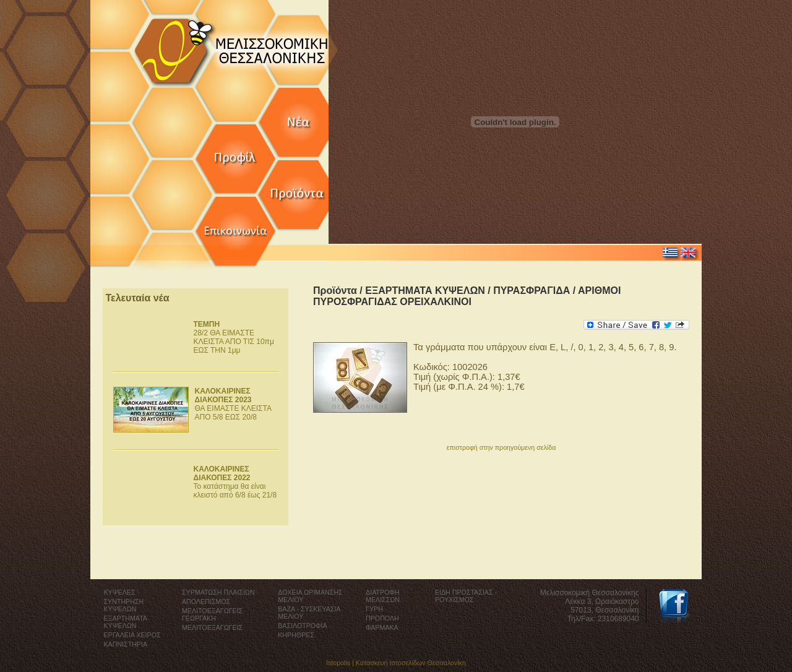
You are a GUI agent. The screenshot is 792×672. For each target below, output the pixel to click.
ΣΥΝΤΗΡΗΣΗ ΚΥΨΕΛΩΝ (124, 605)
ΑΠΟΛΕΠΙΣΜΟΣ (206, 601)
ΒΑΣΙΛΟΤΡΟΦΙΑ (302, 626)
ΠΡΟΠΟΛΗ (382, 618)
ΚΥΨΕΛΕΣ (120, 592)
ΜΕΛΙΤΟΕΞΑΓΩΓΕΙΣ (212, 627)
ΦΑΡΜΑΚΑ (382, 627)
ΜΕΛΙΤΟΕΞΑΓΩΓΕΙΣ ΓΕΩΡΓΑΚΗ (212, 614)
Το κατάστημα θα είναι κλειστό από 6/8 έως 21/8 (235, 482)
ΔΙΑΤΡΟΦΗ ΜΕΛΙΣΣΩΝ (383, 596)
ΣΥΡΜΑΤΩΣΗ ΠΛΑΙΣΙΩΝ (218, 592)
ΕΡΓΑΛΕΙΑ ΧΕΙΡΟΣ (132, 635)
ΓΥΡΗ (374, 609)
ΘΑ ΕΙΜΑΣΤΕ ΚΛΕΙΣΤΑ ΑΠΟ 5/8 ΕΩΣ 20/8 (233, 404)
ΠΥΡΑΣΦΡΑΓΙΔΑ (532, 291)
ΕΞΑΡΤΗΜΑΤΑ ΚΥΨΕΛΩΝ (425, 291)
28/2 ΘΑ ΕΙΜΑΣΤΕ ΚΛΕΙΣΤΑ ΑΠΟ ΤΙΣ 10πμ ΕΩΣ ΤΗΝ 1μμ (234, 337)
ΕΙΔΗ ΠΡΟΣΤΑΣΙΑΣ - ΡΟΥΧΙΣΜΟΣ (466, 596)
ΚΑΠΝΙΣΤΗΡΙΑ (126, 644)
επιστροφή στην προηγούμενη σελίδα (501, 447)
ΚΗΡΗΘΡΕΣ (296, 635)
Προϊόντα (335, 291)
